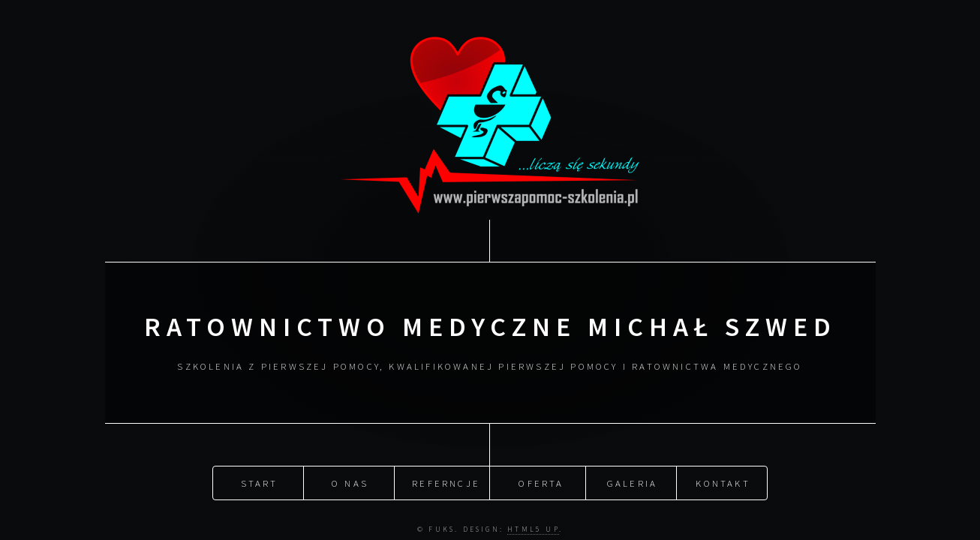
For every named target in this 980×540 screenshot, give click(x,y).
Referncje (446, 481)
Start (260, 481)
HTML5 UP (533, 528)
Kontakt (723, 481)
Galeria (632, 481)
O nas (350, 481)
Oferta (541, 481)
